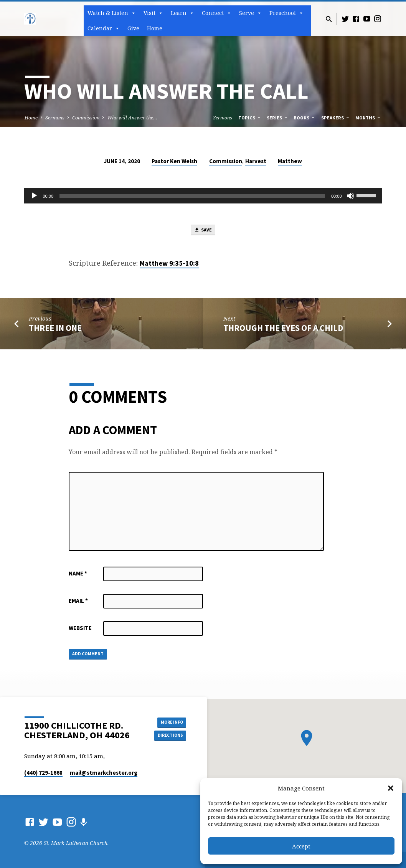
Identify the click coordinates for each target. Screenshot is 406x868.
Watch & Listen (112, 13)
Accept (301, 846)
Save (203, 231)
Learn (182, 13)
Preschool (286, 13)
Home (155, 28)
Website (80, 630)
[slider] (192, 196)
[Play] (34, 196)
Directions (167, 736)
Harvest (256, 161)
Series (278, 118)
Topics (250, 118)
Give (133, 28)
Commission (86, 118)
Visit (153, 13)
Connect (217, 13)
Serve (250, 13)
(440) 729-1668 (43, 773)
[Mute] (350, 196)
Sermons (55, 118)
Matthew (290, 161)
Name (78, 576)
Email (78, 603)
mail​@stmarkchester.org (104, 773)
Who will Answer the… (132, 118)
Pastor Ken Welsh (174, 161)
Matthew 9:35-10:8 (169, 265)
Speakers (336, 118)
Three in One (55, 330)
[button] (391, 788)
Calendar (104, 28)
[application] (203, 196)
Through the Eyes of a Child (283, 330)
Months (368, 118)
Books (305, 118)
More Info (167, 721)
